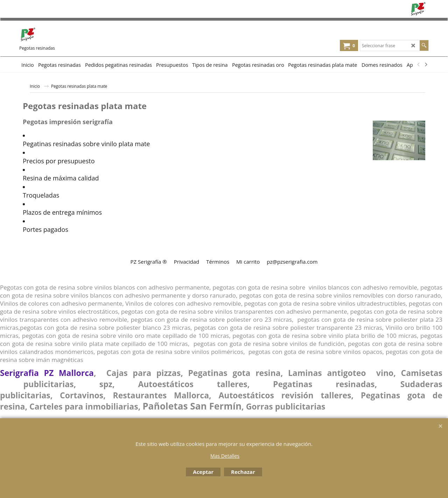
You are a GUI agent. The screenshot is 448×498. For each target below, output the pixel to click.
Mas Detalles (225, 456)
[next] (426, 65)
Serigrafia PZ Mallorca (47, 373)
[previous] (419, 65)
